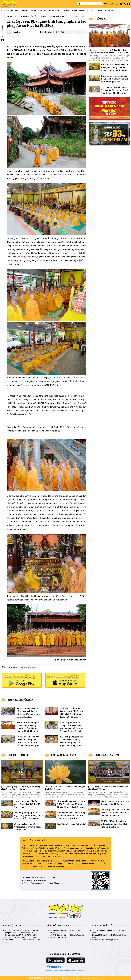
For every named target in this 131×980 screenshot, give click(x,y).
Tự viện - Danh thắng (80, 11)
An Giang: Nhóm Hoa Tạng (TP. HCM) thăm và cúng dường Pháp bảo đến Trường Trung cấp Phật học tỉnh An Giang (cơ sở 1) (72, 728)
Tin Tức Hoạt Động (57, 16)
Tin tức (33, 11)
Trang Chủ (5, 11)
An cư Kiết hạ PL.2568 (28, 667)
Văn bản (47, 11)
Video (40, 11)
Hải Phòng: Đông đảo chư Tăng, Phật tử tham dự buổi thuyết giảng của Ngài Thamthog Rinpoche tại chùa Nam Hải (72, 743)
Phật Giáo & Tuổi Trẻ (107, 755)
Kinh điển (109, 11)
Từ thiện (66, 11)
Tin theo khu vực (111, 4)
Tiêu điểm (101, 19)
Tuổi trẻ (100, 11)
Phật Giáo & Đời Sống (63, 755)
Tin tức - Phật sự (13, 16)
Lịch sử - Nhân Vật (18, 755)
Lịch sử (93, 11)
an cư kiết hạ (13, 667)
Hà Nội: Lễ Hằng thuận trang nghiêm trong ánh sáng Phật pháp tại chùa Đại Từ (114, 824)
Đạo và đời (57, 11)
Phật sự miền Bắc (30, 16)
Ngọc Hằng (17, 32)
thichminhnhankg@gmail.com (108, 940)
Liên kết (25, 11)
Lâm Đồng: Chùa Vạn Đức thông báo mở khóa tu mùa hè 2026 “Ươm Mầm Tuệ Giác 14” (71, 816)
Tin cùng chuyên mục (20, 700)
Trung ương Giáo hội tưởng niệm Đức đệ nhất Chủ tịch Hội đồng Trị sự (27, 804)
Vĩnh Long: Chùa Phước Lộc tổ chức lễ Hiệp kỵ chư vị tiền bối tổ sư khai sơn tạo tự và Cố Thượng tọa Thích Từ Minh (72, 714)
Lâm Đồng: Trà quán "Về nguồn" (72, 824)
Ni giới (43, 16)
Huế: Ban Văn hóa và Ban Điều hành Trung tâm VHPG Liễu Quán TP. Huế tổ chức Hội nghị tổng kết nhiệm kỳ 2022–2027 (28, 743)
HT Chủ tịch (16, 11)
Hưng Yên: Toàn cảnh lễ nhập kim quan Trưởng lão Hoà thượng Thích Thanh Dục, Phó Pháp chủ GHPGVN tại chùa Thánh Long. (115, 70)
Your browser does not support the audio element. (68, 32)
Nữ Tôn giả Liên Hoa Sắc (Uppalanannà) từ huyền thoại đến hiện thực (27, 827)
